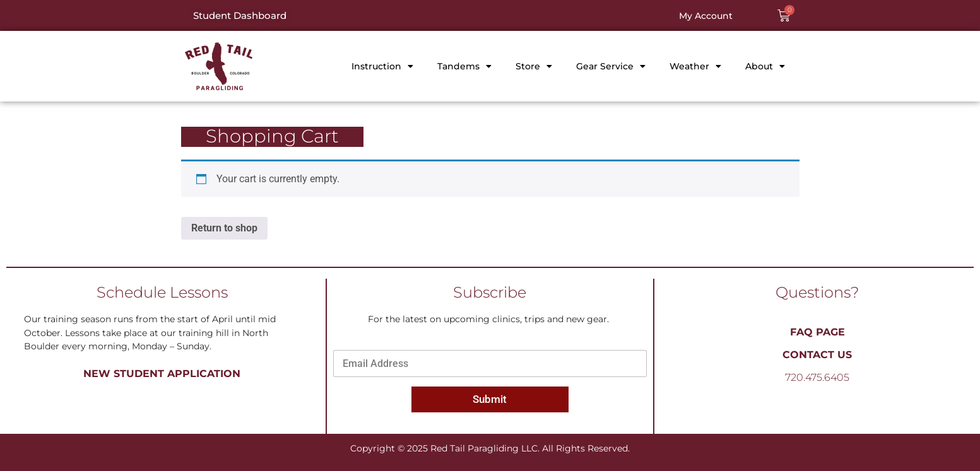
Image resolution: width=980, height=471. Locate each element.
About (765, 66)
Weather (695, 66)
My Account (706, 16)
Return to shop (224, 228)
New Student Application (162, 374)
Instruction (382, 66)
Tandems (464, 66)
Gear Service (611, 66)
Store (534, 66)
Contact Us (817, 355)
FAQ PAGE (818, 332)
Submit (490, 399)
